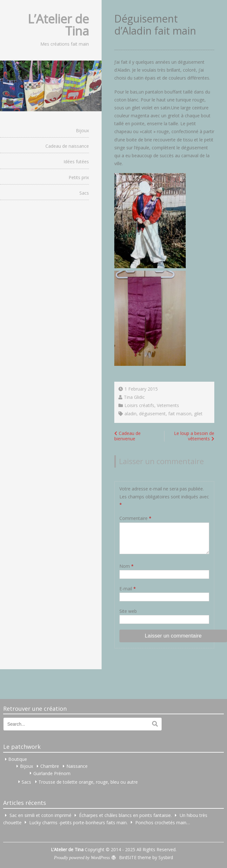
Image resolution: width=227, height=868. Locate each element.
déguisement (152, 414)
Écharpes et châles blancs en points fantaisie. (125, 815)
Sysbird (166, 857)
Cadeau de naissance (67, 146)
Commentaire (135, 518)
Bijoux (82, 130)
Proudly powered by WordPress (82, 858)
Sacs (84, 193)
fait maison (180, 414)
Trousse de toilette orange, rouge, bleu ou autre (88, 782)
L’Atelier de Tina (58, 25)
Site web (128, 611)
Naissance (77, 766)
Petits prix (79, 177)
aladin (130, 414)
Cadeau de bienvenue (127, 436)
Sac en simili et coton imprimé (40, 815)
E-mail (128, 589)
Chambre (50, 766)
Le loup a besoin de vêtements (194, 436)
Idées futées (76, 162)
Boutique (18, 759)
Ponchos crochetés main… (163, 822)
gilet (198, 414)
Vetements (168, 405)
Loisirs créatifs (139, 405)
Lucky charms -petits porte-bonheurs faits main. (78, 822)
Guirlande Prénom (52, 773)
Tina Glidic (134, 397)
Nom (127, 566)
